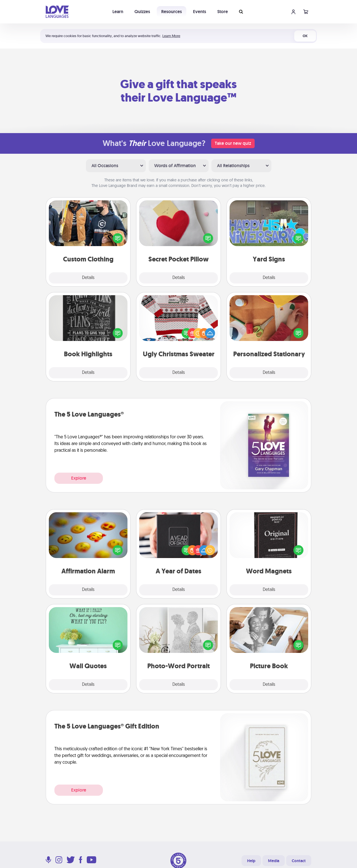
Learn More (171, 36)
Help (251, 861)
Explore (79, 478)
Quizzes (142, 12)
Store (223, 12)
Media (274, 861)
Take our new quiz (233, 143)
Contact (299, 861)
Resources (172, 12)
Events (200, 12)
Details (88, 278)
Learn (118, 12)
